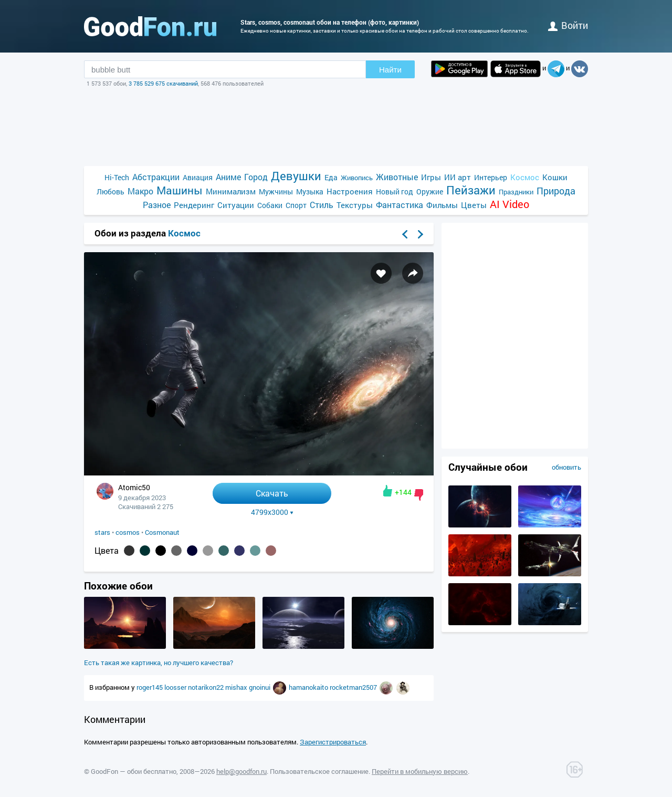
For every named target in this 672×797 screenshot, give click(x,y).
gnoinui (260, 687)
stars (102, 532)
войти (568, 25)
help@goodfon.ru (241, 771)
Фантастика (400, 205)
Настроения (350, 191)
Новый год (395, 192)
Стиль (322, 205)
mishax (237, 687)
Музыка (310, 192)
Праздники (516, 192)
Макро (140, 191)
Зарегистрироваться (333, 742)
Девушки (296, 176)
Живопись (357, 178)
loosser (176, 687)
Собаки (270, 205)
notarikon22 (207, 687)
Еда (331, 177)
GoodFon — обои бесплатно (134, 771)
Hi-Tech (117, 177)
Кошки (555, 177)
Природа (556, 191)
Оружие (430, 192)
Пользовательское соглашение (319, 771)
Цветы (474, 205)
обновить (566, 467)
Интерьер (491, 177)
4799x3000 (272, 512)
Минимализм (231, 191)
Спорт (296, 205)
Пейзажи (471, 190)
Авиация (198, 177)
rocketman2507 (354, 687)
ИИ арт (458, 177)
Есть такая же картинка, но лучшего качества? (159, 663)
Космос (525, 177)
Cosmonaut (162, 532)
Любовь (111, 192)
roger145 (150, 687)
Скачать (272, 493)
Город (256, 177)
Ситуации (236, 205)
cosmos (128, 532)
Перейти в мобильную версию (420, 771)
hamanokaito (309, 687)
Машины (180, 190)
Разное (157, 205)
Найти (390, 70)
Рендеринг (194, 205)
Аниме (228, 177)
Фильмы (442, 205)
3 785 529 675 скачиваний (163, 83)
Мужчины (276, 192)
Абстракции (156, 177)
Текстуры (355, 205)
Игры (431, 177)
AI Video (510, 204)
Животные (397, 177)
